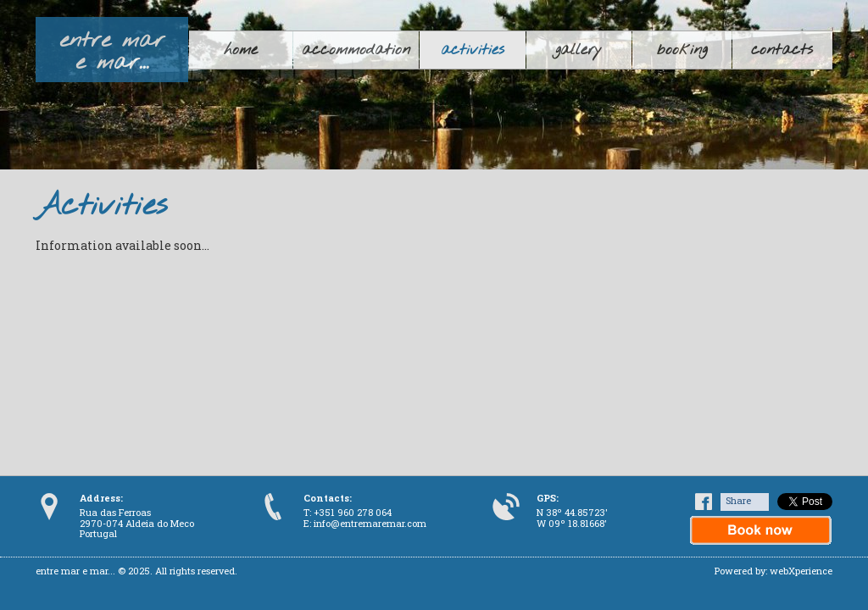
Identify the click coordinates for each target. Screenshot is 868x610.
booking (682, 50)
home (241, 50)
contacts (782, 50)
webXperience (801, 571)
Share (738, 500)
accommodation (356, 50)
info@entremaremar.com (370, 523)
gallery (579, 50)
